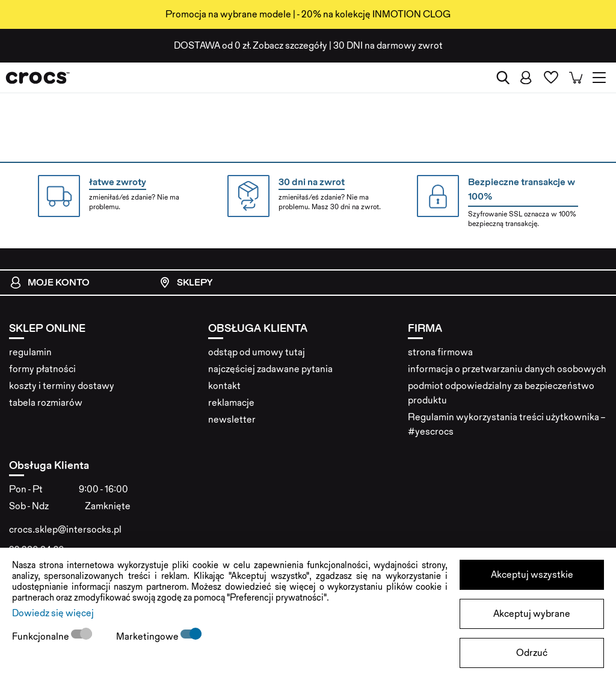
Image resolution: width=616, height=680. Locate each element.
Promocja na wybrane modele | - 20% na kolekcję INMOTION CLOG (308, 14)
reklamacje (231, 403)
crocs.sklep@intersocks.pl (65, 529)
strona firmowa (440, 352)
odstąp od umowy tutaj (257, 352)
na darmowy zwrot (388, 45)
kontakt (224, 386)
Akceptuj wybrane (532, 614)
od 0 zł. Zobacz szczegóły (251, 45)
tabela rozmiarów (46, 403)
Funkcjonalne (42, 636)
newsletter (232, 419)
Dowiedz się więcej (53, 613)
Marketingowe (148, 636)
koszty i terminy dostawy (62, 386)
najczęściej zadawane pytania (270, 369)
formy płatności (42, 369)
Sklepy (186, 283)
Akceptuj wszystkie (532, 574)
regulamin (30, 352)
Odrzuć (532, 653)
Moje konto (50, 283)
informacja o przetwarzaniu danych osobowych (507, 369)
